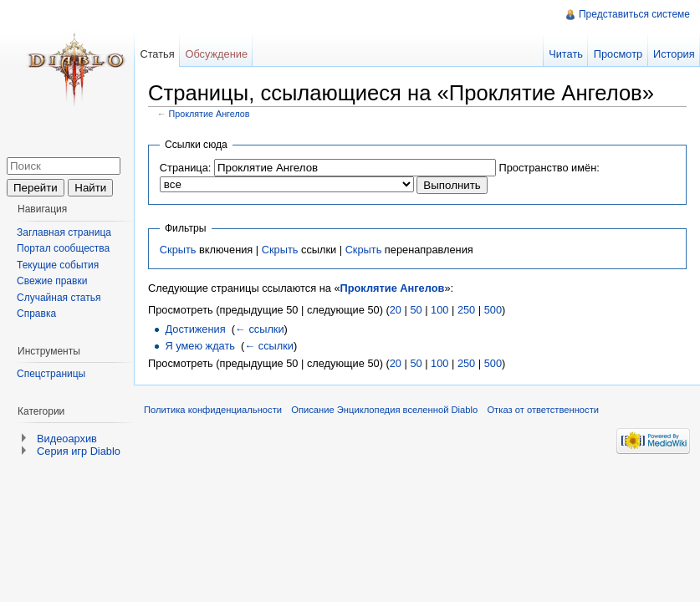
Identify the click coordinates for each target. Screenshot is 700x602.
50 (416, 310)
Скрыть (178, 250)
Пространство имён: (549, 168)
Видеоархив (67, 439)
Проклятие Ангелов (209, 114)
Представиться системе (634, 14)
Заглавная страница (64, 232)
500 (493, 310)
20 (396, 310)
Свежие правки (52, 281)
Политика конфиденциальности (213, 410)
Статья (157, 54)
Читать (566, 54)
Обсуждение (216, 54)
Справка (36, 314)
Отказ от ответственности (543, 410)
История (674, 54)
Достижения (195, 329)
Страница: (186, 168)
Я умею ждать (200, 346)
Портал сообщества (63, 248)
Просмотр (618, 54)
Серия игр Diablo (79, 451)
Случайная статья (59, 298)
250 (466, 310)
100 (439, 310)
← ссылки (260, 329)
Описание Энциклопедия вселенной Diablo (384, 410)
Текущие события (58, 265)
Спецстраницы (51, 374)
